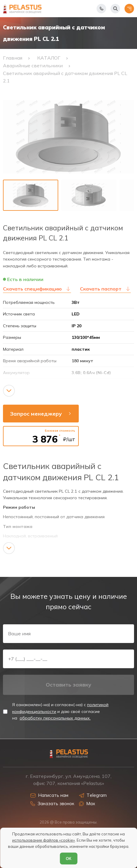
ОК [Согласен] (68, 859)
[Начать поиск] (115, 9)
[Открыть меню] (129, 9)
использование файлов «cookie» (44, 840)
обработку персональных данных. (55, 718)
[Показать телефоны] (101, 9)
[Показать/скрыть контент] (9, 391)
